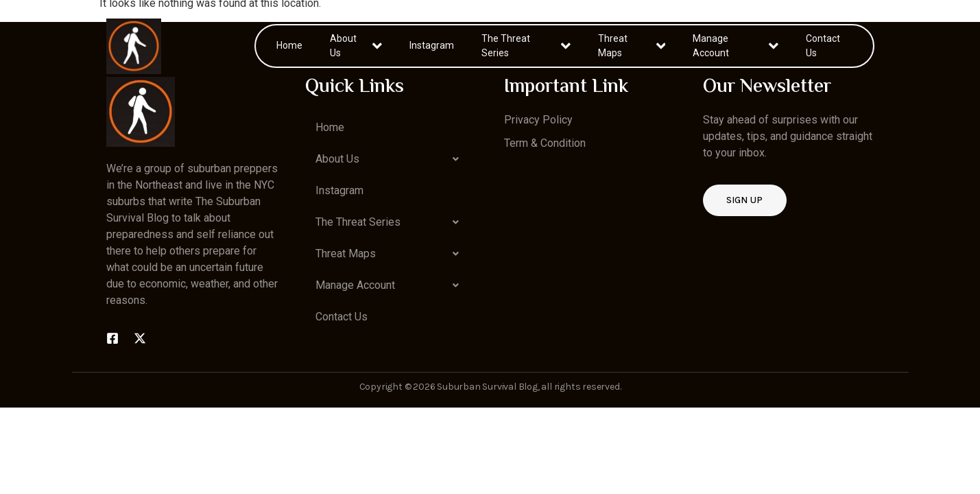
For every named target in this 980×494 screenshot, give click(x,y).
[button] (391, 159)
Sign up (745, 200)
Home (289, 45)
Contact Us (823, 46)
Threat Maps (632, 46)
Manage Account (736, 46)
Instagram (432, 45)
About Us (356, 46)
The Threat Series (526, 46)
